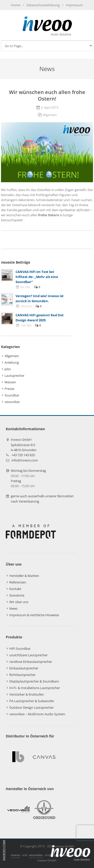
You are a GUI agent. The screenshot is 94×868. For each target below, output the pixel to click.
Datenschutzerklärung (43, 5)
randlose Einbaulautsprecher (31, 662)
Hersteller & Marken (24, 576)
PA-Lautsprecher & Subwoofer (32, 701)
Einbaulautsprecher (24, 668)
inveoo (15, 855)
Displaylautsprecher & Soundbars (34, 681)
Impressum (74, 5)
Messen (10, 382)
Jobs (8, 369)
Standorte (17, 595)
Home (16, 5)
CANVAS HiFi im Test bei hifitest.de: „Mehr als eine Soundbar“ (37, 277)
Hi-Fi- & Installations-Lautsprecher (35, 688)
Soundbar (12, 395)
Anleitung (12, 362)
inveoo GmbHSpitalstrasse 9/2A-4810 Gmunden (24, 445)
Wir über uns (19, 602)
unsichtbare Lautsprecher (28, 655)
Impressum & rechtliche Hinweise (34, 615)
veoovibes (12, 402)
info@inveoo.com (25, 460)
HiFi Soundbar (20, 648)
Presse (9, 389)
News (13, 608)
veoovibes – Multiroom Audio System (37, 714)
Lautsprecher (14, 376)
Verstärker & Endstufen (27, 694)
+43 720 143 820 (23, 455)
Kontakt (15, 589)
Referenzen (18, 582)
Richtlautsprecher (22, 675)
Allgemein (50, 115)
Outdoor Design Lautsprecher (31, 707)
